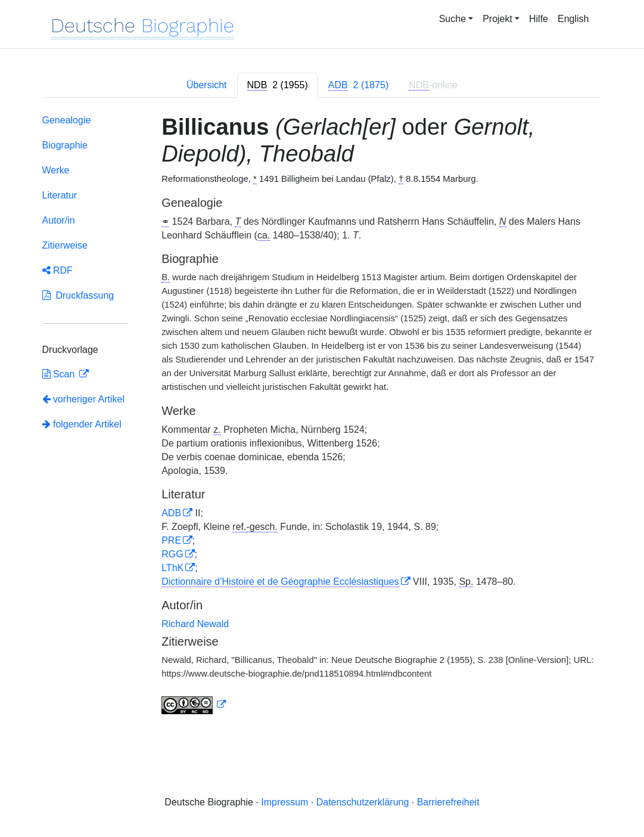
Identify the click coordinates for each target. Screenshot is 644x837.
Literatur (60, 195)
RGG (172, 554)
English (573, 19)
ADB (171, 513)
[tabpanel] (322, 417)
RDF (57, 270)
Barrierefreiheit (448, 802)
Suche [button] (452, 19)
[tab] (278, 85)
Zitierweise (65, 245)
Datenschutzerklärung (363, 802)
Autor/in (59, 220)
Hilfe (539, 19)
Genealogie (67, 120)
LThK (172, 568)
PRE (171, 540)
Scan (60, 374)
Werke (56, 170)
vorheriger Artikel (84, 399)
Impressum (284, 802)
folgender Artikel (82, 424)
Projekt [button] (497, 19)
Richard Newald (195, 624)
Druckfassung (78, 295)
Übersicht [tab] (207, 85)
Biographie (65, 145)
